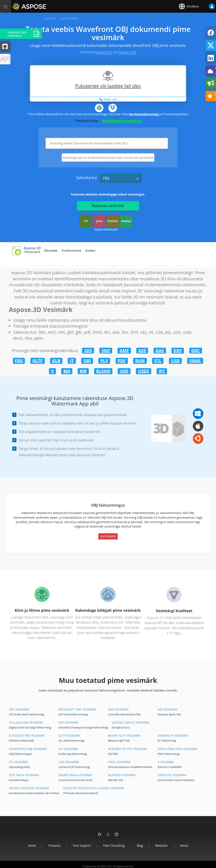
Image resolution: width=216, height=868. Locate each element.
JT (72, 361)
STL (158, 361)
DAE (160, 351)
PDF (122, 361)
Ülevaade (51, 250)
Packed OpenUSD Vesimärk (29, 788)
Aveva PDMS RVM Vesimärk (177, 749)
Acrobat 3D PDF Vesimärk (127, 749)
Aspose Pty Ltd (92, 866)
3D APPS (50, 19)
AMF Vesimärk (118, 709)
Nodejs (126, 221)
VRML (195, 361)
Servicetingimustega (144, 114)
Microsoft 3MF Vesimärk (77, 709)
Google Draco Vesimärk (131, 722)
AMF (124, 351)
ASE (142, 351)
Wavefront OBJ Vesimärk (28, 749)
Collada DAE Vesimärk (26, 722)
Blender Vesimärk (122, 775)
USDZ (144, 371)
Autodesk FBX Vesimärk (27, 736)
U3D (175, 361)
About (184, 846)
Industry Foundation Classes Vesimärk (94, 788)
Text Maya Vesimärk (24, 775)
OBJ (87, 361)
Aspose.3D (32, 248)
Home (32, 846)
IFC (162, 371)
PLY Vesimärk (68, 749)
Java (99, 221)
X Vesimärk (166, 762)
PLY (104, 361)
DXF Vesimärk (68, 722)
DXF (178, 351)
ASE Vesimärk (167, 709)
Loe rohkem (108, 536)
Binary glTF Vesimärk (124, 736)
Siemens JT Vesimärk (173, 736)
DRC (196, 351)
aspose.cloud (128, 52)
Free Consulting (114, 846)
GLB (56, 361)
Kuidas (90, 250)
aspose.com (104, 52)
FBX (106, 178)
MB (83, 371)
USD (124, 371)
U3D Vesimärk (69, 762)
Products (54, 846)
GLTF (38, 361)
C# (86, 221)
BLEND (103, 371)
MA (67, 371)
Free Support (82, 846)
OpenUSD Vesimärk (172, 775)
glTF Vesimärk (69, 736)
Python (113, 221)
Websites (161, 846)
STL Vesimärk (19, 762)
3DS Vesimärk (19, 709)
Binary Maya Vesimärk (75, 775)
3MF (106, 351)
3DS (88, 351)
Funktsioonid (72, 250)
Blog (140, 846)
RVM (140, 361)
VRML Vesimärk (119, 762)
